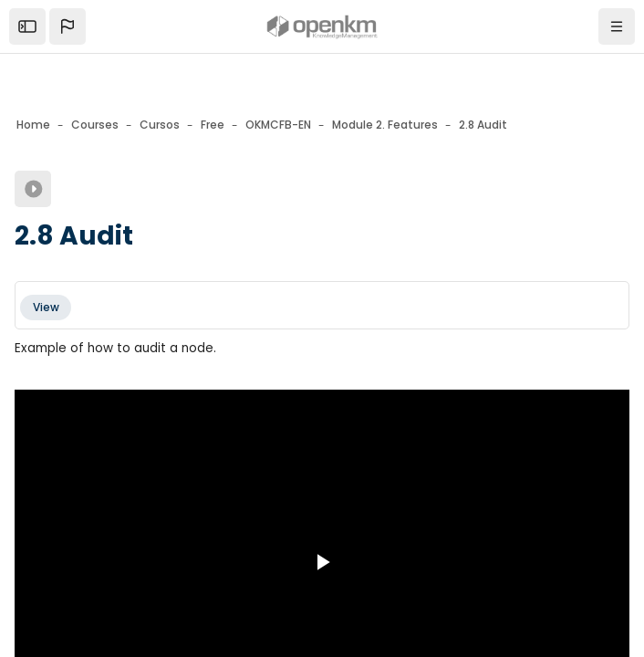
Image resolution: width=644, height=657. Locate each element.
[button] (68, 26)
